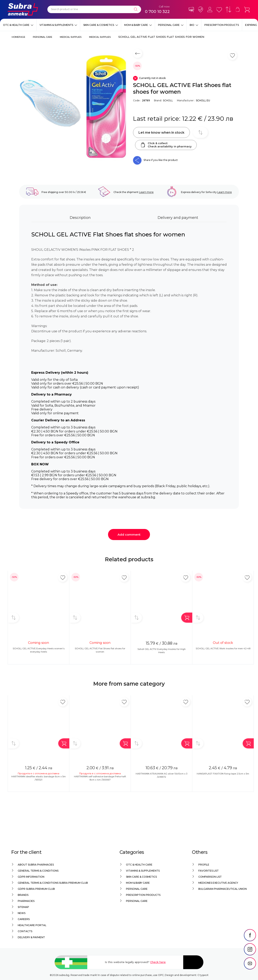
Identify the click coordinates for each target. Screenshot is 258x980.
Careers (24, 919)
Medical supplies (71, 37)
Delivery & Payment (31, 937)
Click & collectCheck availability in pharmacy (166, 145)
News (22, 913)
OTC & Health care (16, 25)
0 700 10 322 (157, 12)
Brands (23, 895)
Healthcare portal (32, 925)
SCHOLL (168, 100)
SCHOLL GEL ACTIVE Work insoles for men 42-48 (223, 648)
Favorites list (209, 871)
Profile (204, 865)
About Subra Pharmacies (36, 865)
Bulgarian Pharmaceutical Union (223, 889)
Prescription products (222, 25)
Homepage (18, 37)
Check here (158, 962)
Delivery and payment (178, 218)
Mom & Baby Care (136, 25)
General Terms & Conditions (38, 871)
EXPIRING (251, 25)
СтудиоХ (203, 975)
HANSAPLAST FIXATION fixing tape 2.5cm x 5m (223, 774)
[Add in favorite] (63, 577)
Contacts (25, 931)
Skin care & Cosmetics (99, 25)
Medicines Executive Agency (218, 883)
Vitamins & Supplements (56, 25)
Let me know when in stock (161, 133)
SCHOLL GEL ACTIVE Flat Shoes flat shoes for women (161, 37)
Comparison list (210, 877)
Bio (192, 25)
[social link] (250, 943)
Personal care (169, 25)
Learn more (146, 192)
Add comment (129, 535)
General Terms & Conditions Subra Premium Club (53, 883)
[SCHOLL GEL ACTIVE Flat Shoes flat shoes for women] (74, 107)
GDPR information (31, 877)
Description (80, 218)
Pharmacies (26, 901)
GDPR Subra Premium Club (36, 889)
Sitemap (23, 907)
